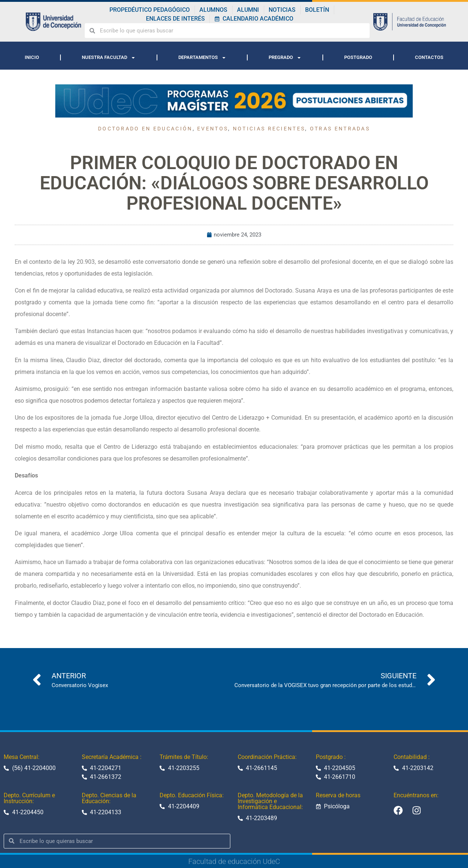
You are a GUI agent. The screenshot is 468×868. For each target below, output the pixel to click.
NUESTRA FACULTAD (109, 58)
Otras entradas (340, 129)
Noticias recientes (269, 129)
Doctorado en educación (145, 129)
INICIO (32, 57)
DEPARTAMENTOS (202, 58)
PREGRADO (285, 58)
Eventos (213, 129)
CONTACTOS (429, 57)
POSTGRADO (358, 57)
